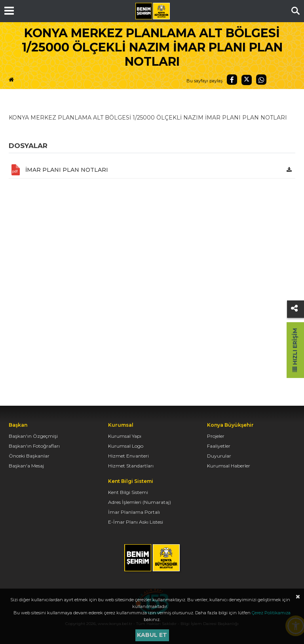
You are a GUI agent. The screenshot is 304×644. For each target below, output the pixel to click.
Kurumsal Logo (126, 446)
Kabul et (152, 635)
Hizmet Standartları (131, 466)
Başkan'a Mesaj (26, 466)
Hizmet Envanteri (128, 456)
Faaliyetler (219, 446)
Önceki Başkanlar (29, 456)
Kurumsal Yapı (125, 436)
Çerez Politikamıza (271, 613)
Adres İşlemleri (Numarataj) (140, 502)
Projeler (216, 436)
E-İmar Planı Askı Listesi (136, 522)
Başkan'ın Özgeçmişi (33, 436)
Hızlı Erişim (295, 350)
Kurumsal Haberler (229, 466)
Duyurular (219, 456)
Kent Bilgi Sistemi (128, 492)
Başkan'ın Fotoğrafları (34, 446)
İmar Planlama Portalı (134, 512)
